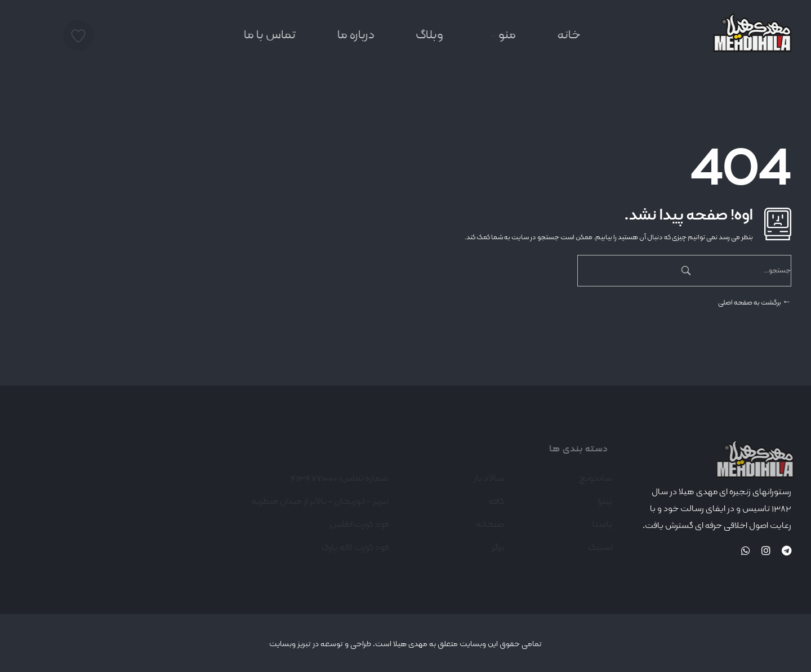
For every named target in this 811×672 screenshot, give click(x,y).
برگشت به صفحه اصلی (755, 303)
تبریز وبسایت (290, 644)
